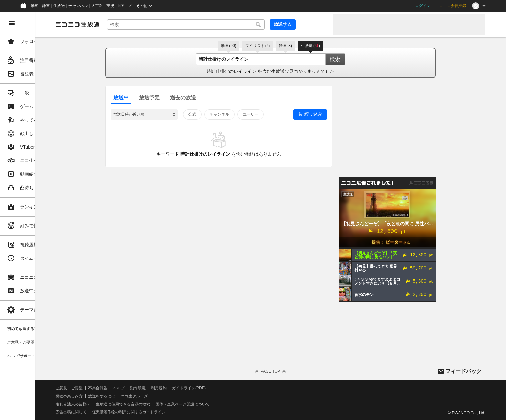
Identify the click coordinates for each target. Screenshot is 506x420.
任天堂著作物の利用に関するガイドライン (166, 412)
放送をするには (139, 396)
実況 (110, 6)
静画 (46, 6)
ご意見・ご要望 (106, 388)
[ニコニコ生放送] (115, 24)
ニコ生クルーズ (172, 396)
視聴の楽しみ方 (106, 396)
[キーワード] (219, 24)
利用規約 (196, 388)
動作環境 (175, 388)
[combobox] (219, 24)
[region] (36, 216)
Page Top (289, 371)
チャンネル (78, 6)
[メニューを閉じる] (12, 23)
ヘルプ (156, 388)
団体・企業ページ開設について (220, 404)
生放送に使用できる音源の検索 (160, 404)
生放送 (59, 6)
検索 (354, 59)
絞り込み (332, 114)
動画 (35, 6)
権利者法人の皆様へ (110, 404)
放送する (312, 24)
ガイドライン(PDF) (226, 388)
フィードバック (463, 371)
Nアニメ (125, 6)
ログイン (423, 6)
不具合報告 (135, 388)
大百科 (97, 6)
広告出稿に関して (108, 412)
